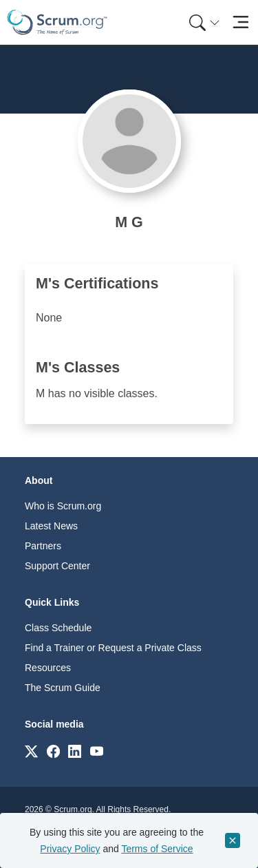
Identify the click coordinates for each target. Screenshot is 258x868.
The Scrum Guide (63, 688)
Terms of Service (157, 849)
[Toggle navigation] (240, 22)
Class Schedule (58, 628)
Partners (43, 546)
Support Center (57, 566)
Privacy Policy (70, 849)
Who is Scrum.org (63, 506)
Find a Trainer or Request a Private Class (113, 648)
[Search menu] (204, 22)
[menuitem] (203, 22)
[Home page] (57, 22)
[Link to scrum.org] (31, 751)
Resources (48, 668)
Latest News (51, 526)
